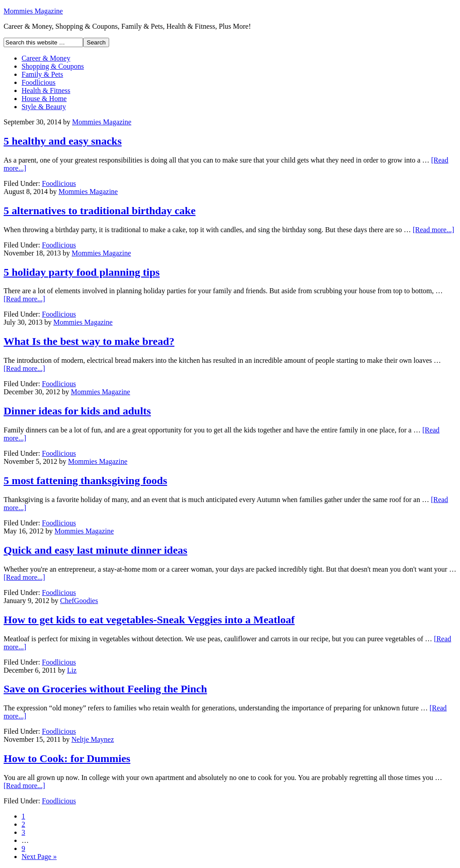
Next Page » (39, 857)
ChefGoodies (79, 601)
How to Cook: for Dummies (67, 758)
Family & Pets (42, 74)
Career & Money (46, 58)
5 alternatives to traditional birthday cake (100, 211)
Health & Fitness (46, 90)
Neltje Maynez (93, 739)
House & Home (44, 99)
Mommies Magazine (33, 11)
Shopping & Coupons (53, 66)
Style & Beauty (44, 107)
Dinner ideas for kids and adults (77, 411)
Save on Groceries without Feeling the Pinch (105, 689)
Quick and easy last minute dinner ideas (95, 550)
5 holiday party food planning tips (82, 272)
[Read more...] (433, 230)
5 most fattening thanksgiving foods (85, 480)
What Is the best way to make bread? (89, 341)
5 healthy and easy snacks (63, 141)
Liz (72, 670)
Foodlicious (39, 82)
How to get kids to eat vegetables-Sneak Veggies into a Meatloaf (149, 620)
